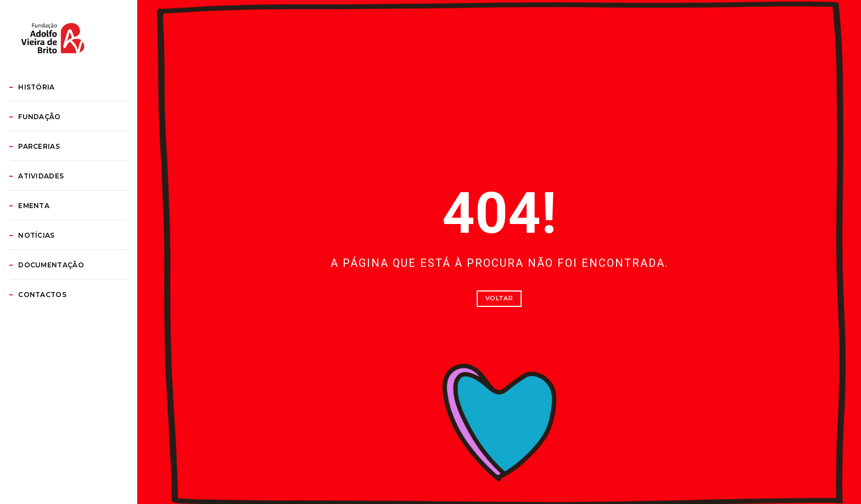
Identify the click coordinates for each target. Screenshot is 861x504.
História (49, 136)
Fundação (52, 166)
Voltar (499, 298)
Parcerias (51, 195)
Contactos (54, 343)
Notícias (49, 284)
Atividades (53, 225)
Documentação (63, 314)
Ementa (46, 254)
